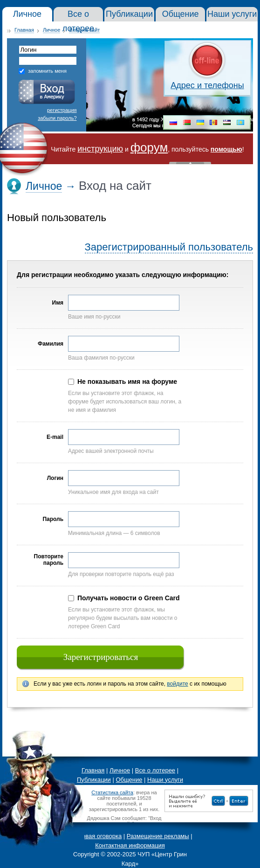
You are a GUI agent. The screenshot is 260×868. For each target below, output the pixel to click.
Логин (55, 478)
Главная (24, 30)
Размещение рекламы (158, 836)
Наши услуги (165, 780)
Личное (51, 30)
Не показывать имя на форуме (127, 382)
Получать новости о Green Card (129, 598)
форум (149, 147)
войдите (177, 684)
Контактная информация (130, 845)
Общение (129, 780)
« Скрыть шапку (190, 163)
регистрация (62, 110)
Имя (58, 303)
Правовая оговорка (95, 836)
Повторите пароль (49, 560)
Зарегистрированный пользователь (169, 247)
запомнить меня (47, 71)
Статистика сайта (112, 792)
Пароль (53, 519)
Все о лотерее (155, 770)
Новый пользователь (57, 218)
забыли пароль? (57, 118)
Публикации (94, 780)
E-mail (55, 437)
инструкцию (100, 149)
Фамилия (51, 344)
